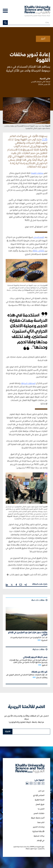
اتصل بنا (41, 809)
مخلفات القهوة (37, 173)
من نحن (41, 791)
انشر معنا (41, 822)
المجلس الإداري (39, 795)
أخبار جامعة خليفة (38, 818)
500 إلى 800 (39, 251)
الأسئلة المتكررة (38, 832)
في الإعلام (41, 841)
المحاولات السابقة (28, 383)
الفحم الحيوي (39, 237)
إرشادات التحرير (39, 827)
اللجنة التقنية (40, 800)
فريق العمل (40, 804)
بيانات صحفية (39, 836)
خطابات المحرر (39, 813)
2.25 (45, 140)
